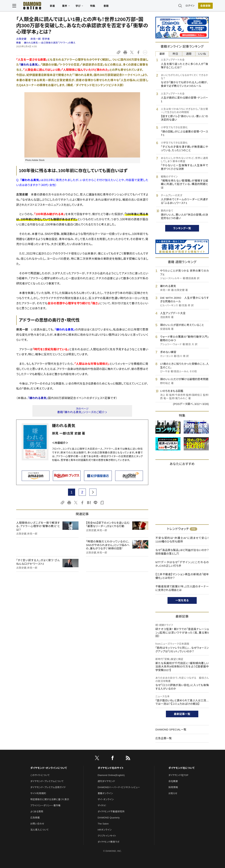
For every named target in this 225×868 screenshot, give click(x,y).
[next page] (93, 492)
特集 (97, 6)
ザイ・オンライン (106, 799)
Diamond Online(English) (111, 775)
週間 (189, 54)
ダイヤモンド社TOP (178, 775)
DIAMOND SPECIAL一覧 (171, 729)
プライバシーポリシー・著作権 (45, 805)
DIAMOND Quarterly (109, 818)
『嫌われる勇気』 (29, 65)
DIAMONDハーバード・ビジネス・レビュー (119, 787)
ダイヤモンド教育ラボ (109, 842)
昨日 (175, 54)
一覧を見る (182, 600)
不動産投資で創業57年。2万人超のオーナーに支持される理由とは (182, 588)
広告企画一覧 (164, 738)
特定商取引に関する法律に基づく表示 (50, 799)
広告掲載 (35, 818)
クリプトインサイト (107, 836)
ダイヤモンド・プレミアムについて (47, 781)
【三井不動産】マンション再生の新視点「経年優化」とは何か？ (182, 576)
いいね (202, 54)
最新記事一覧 (182, 714)
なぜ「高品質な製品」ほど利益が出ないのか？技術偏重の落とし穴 (182, 552)
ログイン (186, 6)
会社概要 (173, 781)
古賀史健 (22, 39)
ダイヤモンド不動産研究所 (111, 812)
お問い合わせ (37, 824)
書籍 (110, 6)
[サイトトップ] (33, 6)
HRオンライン (105, 830)
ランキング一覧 (182, 228)
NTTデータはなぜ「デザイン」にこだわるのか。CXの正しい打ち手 (182, 564)
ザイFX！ (102, 805)
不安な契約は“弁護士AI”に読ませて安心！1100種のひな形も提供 (182, 540)
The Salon (103, 824)
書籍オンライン (105, 793)
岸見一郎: (40, 39)
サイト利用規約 (38, 793)
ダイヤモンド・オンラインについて (49, 768)
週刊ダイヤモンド (106, 781)
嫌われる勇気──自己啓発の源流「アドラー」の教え (50, 43)
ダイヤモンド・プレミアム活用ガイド (48, 787)
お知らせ (173, 793)
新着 (56, 6)
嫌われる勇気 (64, 426)
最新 (162, 54)
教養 (19, 43)
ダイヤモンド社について (181, 768)
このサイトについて (40, 775)
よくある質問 (37, 812)
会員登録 (201, 6)
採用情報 (173, 787)
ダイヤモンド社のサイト (111, 768)
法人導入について (39, 830)
